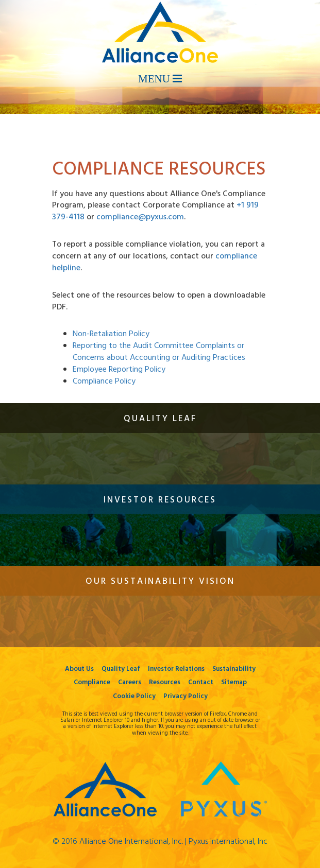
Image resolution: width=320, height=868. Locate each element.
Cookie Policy (134, 696)
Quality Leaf (121, 669)
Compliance (92, 682)
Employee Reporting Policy (119, 370)
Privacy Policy (186, 696)
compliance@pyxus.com (140, 217)
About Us (79, 669)
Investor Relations (176, 669)
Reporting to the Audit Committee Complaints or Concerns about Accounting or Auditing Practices (159, 352)
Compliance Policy (104, 381)
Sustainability (234, 669)
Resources (165, 682)
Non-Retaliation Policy (111, 334)
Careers (130, 682)
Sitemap (234, 682)
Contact (201, 682)
